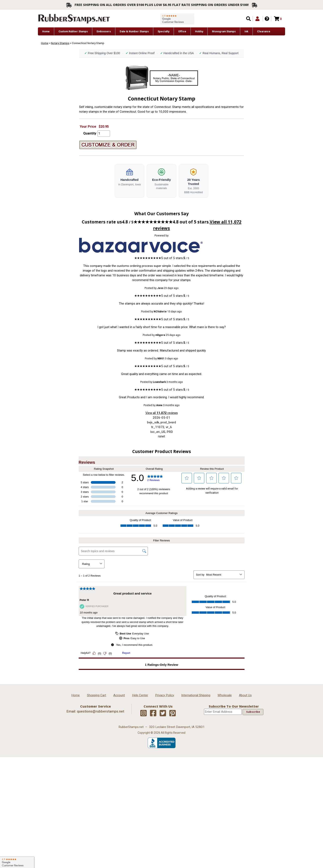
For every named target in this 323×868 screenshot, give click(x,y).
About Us (245, 695)
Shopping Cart (97, 695)
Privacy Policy (165, 695)
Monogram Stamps (224, 31)
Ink (246, 31)
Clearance (264, 31)
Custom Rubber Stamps (73, 31)
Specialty (163, 31)
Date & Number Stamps (134, 31)
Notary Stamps (60, 43)
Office (182, 31)
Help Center (140, 695)
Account (119, 695)
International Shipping (196, 695)
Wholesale (225, 695)
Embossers (104, 31)
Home (46, 31)
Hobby (199, 31)
